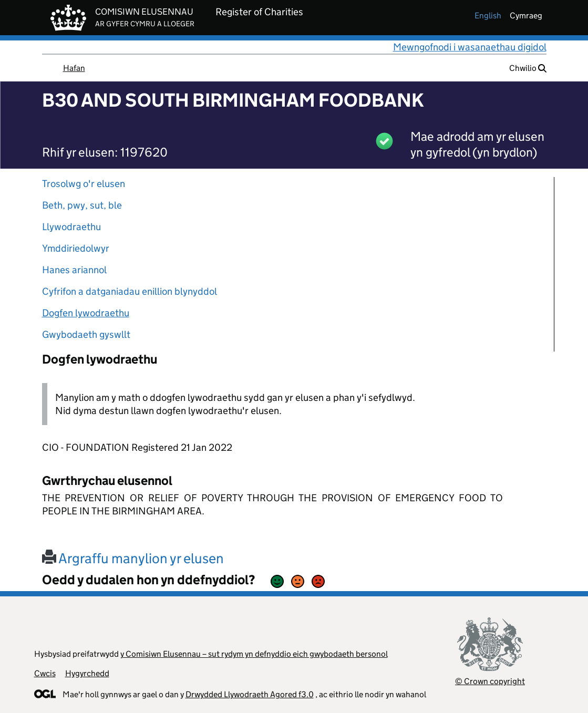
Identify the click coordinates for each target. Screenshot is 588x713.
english (488, 16)
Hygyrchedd (87, 673)
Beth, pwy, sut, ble (82, 205)
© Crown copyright (490, 681)
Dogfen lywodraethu (86, 313)
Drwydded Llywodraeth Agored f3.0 (250, 694)
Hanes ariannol (74, 270)
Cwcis (45, 673)
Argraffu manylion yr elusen (133, 558)
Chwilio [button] (528, 68)
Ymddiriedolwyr (76, 248)
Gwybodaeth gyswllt (86, 334)
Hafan (74, 68)
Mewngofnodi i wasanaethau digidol (470, 47)
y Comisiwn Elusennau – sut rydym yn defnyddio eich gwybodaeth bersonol (254, 654)
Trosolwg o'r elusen (84, 184)
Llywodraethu (71, 227)
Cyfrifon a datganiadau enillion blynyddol (130, 291)
